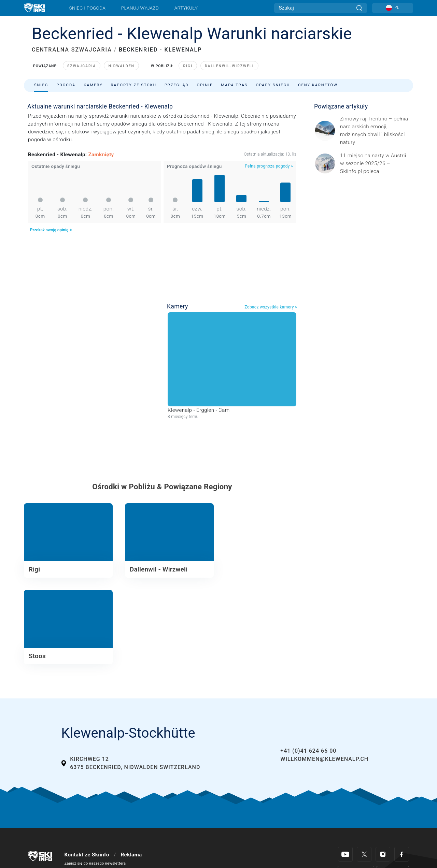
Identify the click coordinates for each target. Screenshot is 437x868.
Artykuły (186, 8)
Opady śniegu (273, 85)
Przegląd (177, 85)
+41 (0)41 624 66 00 (308, 751)
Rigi (188, 66)
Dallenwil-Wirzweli (229, 66)
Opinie (205, 85)
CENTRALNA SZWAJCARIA (72, 50)
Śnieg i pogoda (87, 8)
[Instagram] (383, 854)
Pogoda (66, 85)
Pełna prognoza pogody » (269, 166)
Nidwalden (121, 66)
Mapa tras (234, 85)
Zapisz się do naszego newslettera (95, 863)
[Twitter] (364, 854)
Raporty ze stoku (134, 85)
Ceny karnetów (318, 85)
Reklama (131, 855)
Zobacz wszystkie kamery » (271, 307)
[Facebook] (402, 854)
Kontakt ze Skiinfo (87, 855)
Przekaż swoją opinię (51, 230)
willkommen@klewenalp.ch (324, 759)
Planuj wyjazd (140, 8)
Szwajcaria (82, 66)
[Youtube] (345, 854)
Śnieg (41, 85)
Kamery (93, 85)
